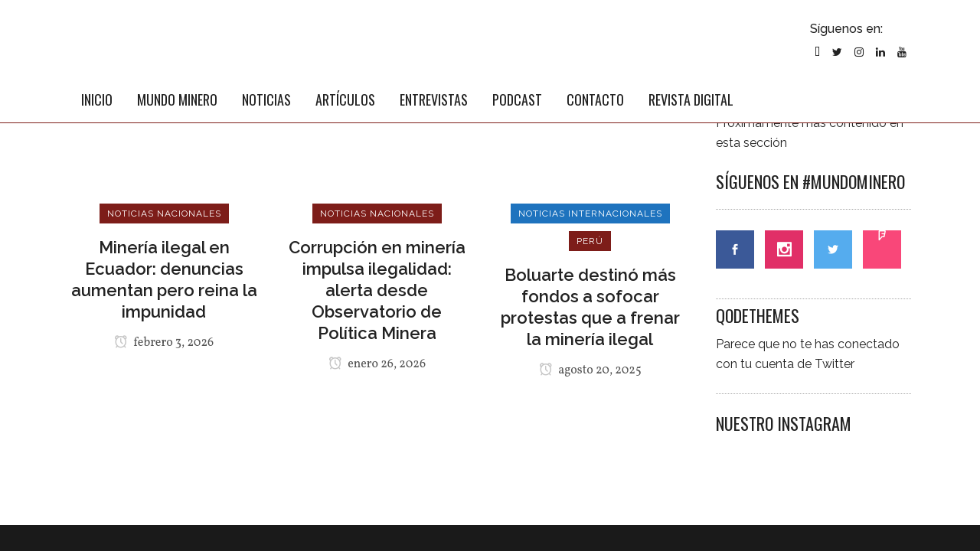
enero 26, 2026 (377, 364)
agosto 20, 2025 (590, 370)
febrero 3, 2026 (164, 343)
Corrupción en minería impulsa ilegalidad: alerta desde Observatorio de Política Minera (377, 290)
